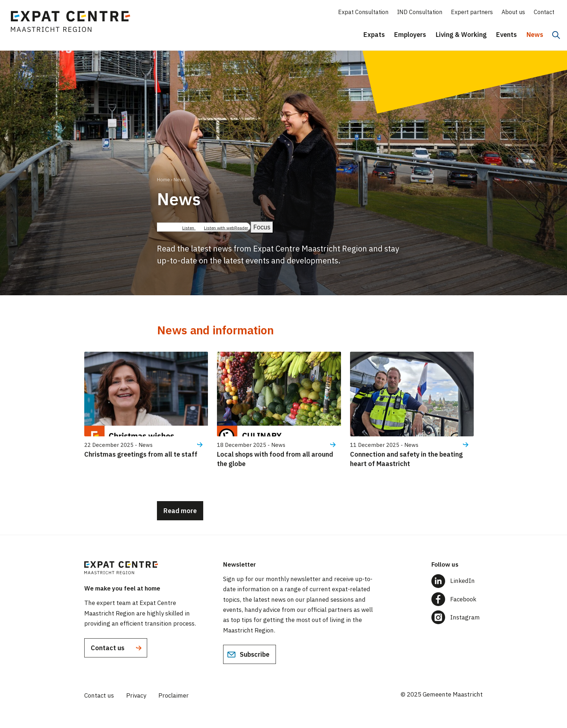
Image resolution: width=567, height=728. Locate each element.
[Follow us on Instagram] (457, 617)
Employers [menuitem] (410, 35)
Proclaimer (174, 695)
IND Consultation (420, 12)
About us (513, 12)
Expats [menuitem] (374, 35)
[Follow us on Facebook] (457, 599)
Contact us (117, 648)
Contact (544, 12)
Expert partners (472, 12)
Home (163, 180)
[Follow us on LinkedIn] (457, 581)
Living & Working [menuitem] (461, 35)
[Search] (556, 35)
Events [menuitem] (506, 35)
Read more (180, 511)
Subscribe (248, 655)
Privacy (136, 695)
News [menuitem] (535, 35)
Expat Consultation (363, 12)
